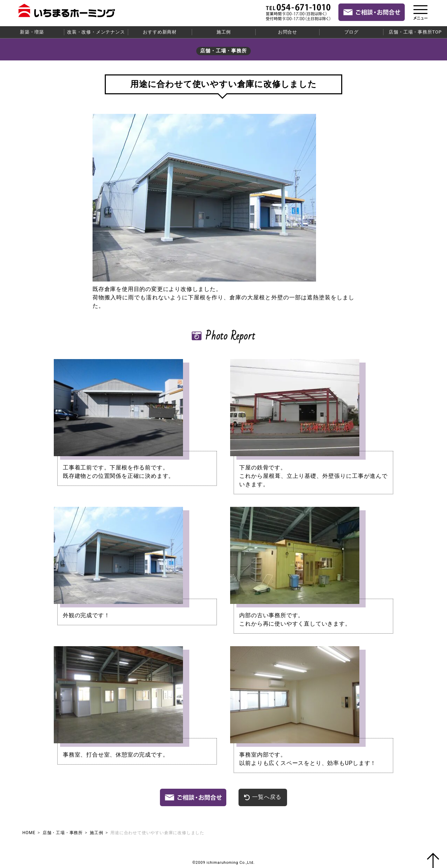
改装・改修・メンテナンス (96, 32)
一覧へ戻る (263, 797)
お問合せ (288, 32)
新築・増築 (32, 32)
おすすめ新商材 (160, 32)
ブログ (351, 32)
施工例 (224, 32)
